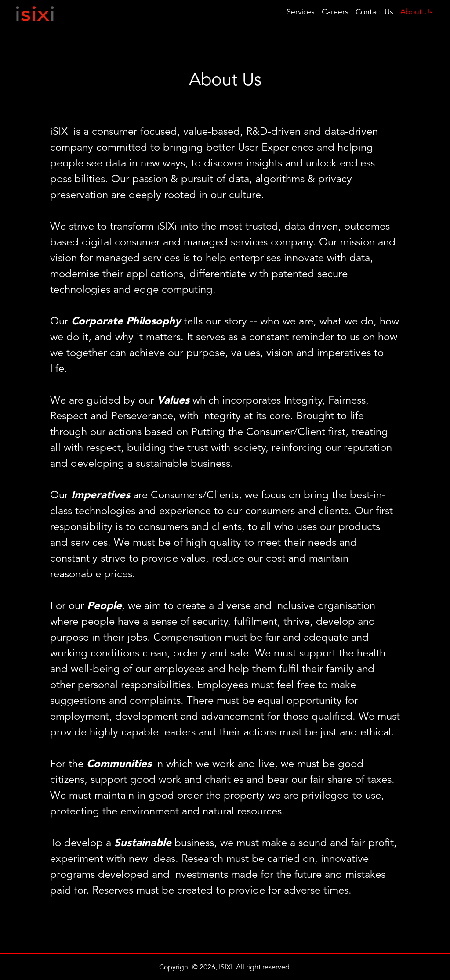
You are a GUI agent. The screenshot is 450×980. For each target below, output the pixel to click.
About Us (417, 13)
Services (301, 13)
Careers (335, 13)
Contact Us (374, 13)
